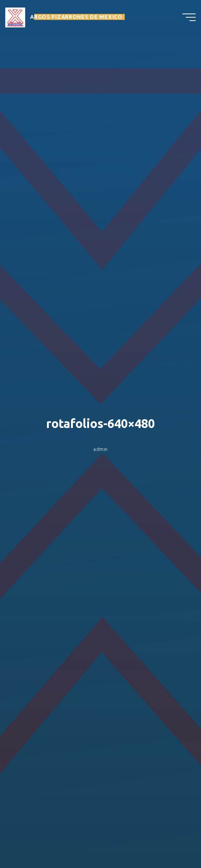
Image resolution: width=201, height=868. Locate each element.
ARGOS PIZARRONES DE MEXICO (76, 18)
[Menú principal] (189, 18)
